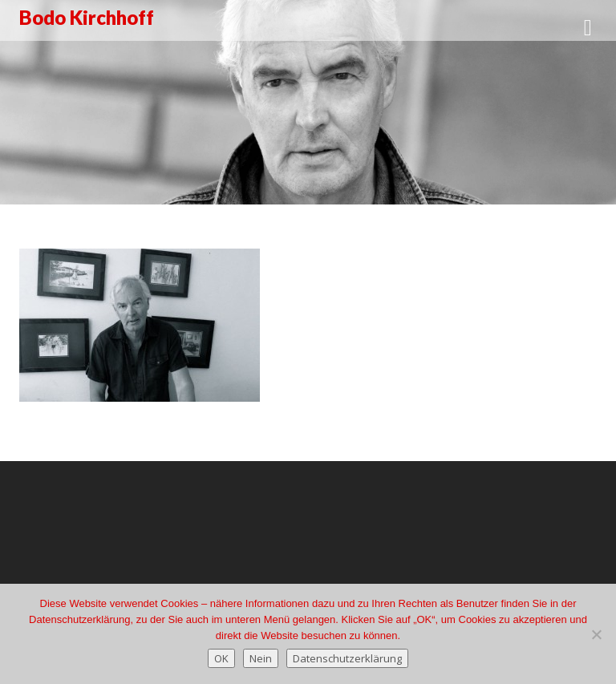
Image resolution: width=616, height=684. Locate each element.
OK (221, 658)
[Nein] (596, 634)
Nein (261, 658)
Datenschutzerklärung (347, 658)
